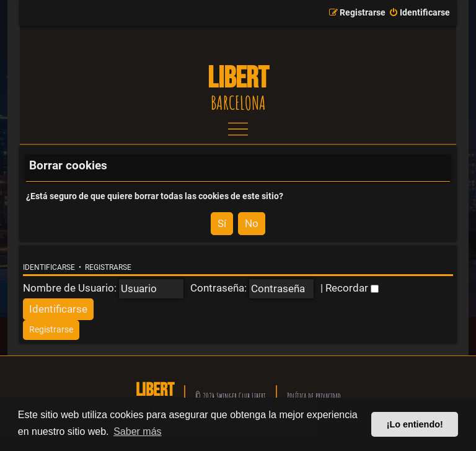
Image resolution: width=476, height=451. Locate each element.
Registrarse (108, 267)
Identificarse (49, 267)
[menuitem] (419, 13)
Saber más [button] (137, 431)
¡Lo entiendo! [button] (415, 424)
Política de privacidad (314, 396)
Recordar (352, 288)
